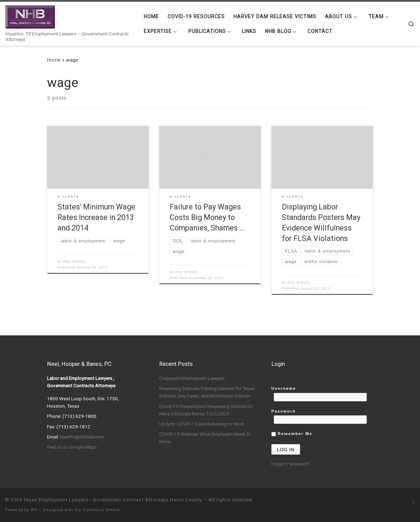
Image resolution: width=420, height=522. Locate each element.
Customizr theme (101, 510)
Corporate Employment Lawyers (192, 378)
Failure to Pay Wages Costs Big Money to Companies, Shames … (207, 217)
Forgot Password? (291, 464)
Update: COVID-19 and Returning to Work (202, 424)
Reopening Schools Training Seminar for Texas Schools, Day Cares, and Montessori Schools (207, 392)
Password (283, 411)
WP (34, 510)
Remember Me (292, 434)
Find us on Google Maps (72, 447)
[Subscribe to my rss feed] (414, 502)
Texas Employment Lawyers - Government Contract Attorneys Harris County (113, 500)
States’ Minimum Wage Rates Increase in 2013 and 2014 (96, 217)
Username (284, 388)
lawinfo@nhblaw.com (82, 437)
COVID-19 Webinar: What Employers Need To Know (205, 438)
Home (54, 60)
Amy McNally (75, 261)
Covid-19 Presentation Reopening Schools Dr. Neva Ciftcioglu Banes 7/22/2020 (206, 410)
